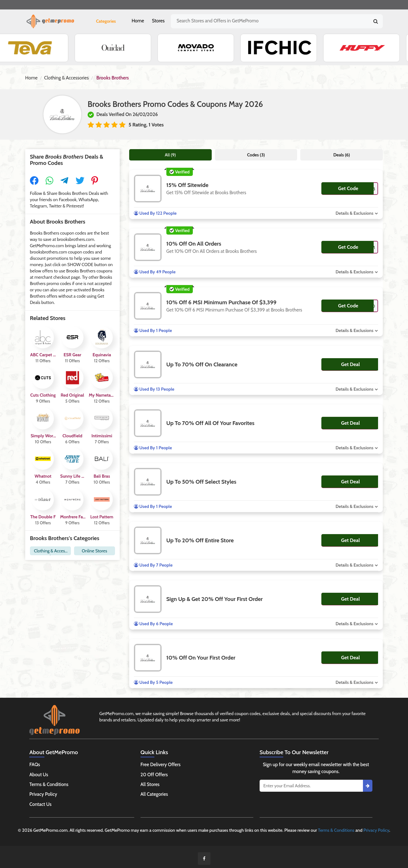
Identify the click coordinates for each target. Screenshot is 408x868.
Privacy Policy (43, 794)
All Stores (150, 784)
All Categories (154, 794)
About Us (39, 775)
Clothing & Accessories (66, 78)
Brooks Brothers (113, 78)
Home (138, 21)
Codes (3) (256, 155)
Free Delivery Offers (161, 765)
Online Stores (95, 551)
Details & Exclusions (354, 213)
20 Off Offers (154, 775)
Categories (106, 21)
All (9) (170, 155)
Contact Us (40, 804)
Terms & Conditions (49, 784)
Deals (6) (342, 155)
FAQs (35, 765)
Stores (158, 21)
